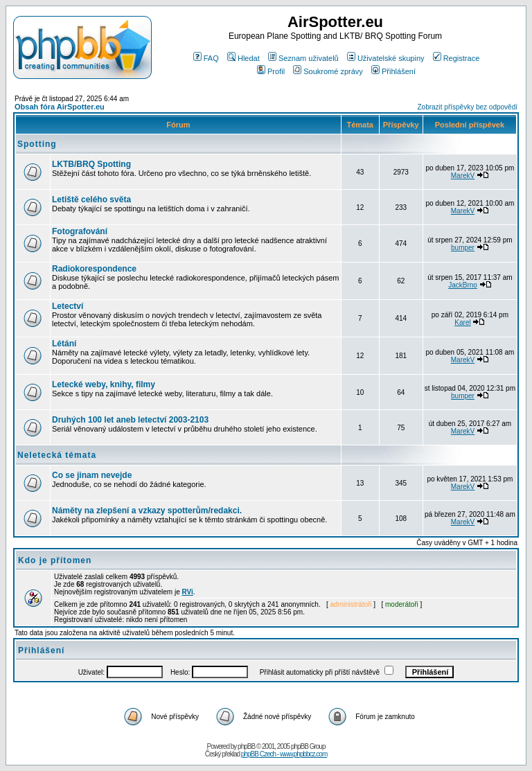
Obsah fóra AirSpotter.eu (60, 107)
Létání (64, 344)
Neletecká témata (57, 455)
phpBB (246, 746)
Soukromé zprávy (328, 71)
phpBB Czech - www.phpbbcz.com (284, 754)
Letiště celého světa (91, 200)
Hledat (243, 58)
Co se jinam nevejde (92, 475)
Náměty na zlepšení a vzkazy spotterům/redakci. (147, 511)
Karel (462, 322)
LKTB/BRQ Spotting (91, 164)
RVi (188, 592)
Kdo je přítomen (55, 560)
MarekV (463, 176)
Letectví (68, 306)
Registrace (456, 58)
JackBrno (463, 285)
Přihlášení (393, 71)
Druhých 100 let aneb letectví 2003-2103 (130, 420)
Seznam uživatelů (303, 58)
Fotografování (80, 231)
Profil (271, 71)
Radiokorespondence (94, 269)
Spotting (37, 144)
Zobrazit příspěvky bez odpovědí (467, 107)
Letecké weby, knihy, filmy (104, 384)
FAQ (206, 58)
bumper (463, 248)
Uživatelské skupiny (386, 58)
